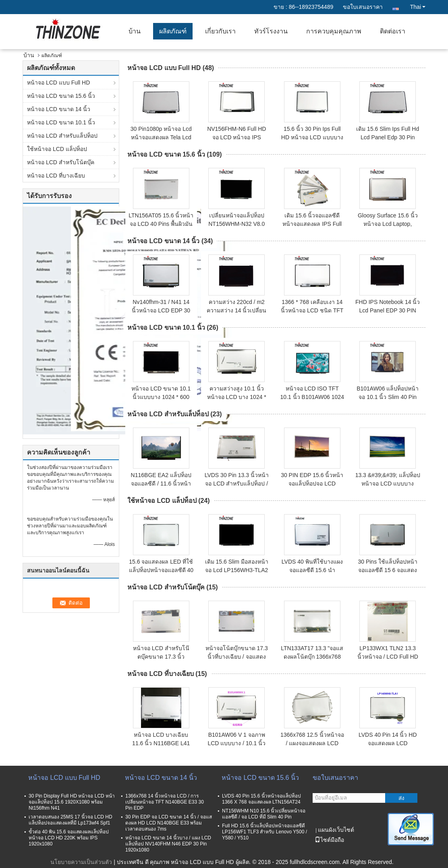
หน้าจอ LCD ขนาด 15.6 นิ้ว (61, 96)
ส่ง (401, 798)
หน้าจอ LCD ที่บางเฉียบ (56, 176)
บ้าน (135, 31)
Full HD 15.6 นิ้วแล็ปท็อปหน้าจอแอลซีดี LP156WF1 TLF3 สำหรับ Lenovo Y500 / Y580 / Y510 (264, 832)
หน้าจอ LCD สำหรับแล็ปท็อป (62, 136)
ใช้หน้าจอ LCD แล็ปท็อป (57, 149)
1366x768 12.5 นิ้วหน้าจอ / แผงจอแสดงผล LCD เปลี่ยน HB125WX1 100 (312, 743)
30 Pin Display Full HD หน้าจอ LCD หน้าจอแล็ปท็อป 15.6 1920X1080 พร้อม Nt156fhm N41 (72, 802)
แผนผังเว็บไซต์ (336, 830)
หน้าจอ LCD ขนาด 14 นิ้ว (59, 109)
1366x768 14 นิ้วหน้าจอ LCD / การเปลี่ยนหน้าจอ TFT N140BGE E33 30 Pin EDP (165, 802)
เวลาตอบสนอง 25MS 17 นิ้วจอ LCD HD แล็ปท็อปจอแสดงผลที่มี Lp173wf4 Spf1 (71, 820)
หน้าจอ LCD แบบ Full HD (58, 83)
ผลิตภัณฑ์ (173, 31)
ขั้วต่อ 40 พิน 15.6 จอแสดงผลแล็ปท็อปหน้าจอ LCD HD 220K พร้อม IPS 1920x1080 (69, 838)
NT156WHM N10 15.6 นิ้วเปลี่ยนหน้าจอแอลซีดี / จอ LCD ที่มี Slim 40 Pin (264, 814)
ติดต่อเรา (393, 31)
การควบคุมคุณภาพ (334, 31)
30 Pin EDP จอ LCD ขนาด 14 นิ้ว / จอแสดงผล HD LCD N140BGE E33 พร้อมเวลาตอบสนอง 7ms (169, 823)
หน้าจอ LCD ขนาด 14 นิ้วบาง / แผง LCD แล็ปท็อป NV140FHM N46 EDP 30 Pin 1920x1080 (168, 844)
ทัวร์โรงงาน (271, 31)
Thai (418, 7)
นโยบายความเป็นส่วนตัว (81, 862)
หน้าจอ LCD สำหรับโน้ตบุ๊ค (61, 162)
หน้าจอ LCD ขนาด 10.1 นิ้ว (61, 122)
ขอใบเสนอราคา (363, 7)
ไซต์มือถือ (329, 840)
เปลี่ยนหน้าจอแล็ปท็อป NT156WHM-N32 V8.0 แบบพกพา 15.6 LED (236, 224)
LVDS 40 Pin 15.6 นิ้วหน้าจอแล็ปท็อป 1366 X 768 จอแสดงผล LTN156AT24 (261, 799)
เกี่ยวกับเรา (220, 31)
